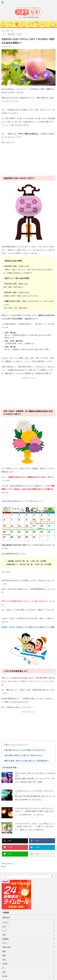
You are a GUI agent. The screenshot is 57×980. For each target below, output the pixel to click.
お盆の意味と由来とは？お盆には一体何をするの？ (23, 755)
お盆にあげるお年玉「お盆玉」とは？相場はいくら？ (35, 823)
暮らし (12, 864)
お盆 (5, 866)
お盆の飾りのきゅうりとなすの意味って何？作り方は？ (25, 750)
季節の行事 (6, 864)
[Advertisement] (28, 160)
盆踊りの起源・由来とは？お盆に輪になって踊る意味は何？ (27, 761)
